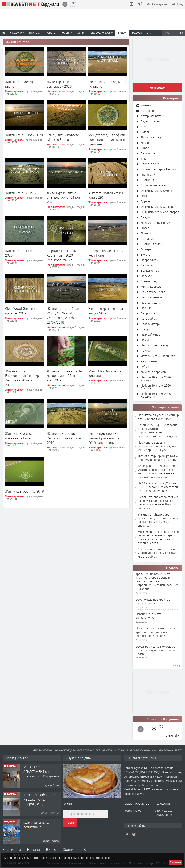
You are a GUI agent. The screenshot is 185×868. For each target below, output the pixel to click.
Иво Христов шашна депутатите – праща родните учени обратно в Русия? (157, 446)
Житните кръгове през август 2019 (106, 311)
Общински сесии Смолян (157, 191)
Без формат (149, 153)
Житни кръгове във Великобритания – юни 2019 (65, 438)
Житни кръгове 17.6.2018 (24, 491)
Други (145, 143)
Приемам (175, 862)
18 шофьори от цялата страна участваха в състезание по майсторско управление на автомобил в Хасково (158, 471)
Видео (51, 849)
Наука (145, 340)
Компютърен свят (153, 292)
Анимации (148, 265)
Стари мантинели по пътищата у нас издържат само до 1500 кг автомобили (159, 553)
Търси (70, 823)
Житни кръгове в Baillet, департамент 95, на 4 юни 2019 (65, 376)
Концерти (147, 111)
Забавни (147, 148)
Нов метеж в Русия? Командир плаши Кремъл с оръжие (158, 417)
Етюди (145, 329)
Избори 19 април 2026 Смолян (156, 387)
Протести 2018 (151, 303)
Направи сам (150, 260)
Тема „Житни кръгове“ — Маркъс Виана (65, 137)
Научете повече (99, 858)
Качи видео (157, 88)
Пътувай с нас (150, 335)
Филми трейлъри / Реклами (159, 169)
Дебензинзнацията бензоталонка (149, 616)
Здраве (146, 201)
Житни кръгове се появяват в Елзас (19, 436)
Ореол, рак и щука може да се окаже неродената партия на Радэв (155, 650)
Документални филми (156, 223)
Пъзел (145, 228)
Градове (136, 33)
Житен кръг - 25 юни (21, 193)
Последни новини (165, 407)
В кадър (146, 217)
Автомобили (149, 319)
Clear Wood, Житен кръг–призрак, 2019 (24, 311)
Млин (68, 804)
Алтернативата (151, 116)
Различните (149, 361)
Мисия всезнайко (153, 297)
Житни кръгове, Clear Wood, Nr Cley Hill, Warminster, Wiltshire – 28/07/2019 (64, 315)
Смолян (146, 132)
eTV (143, 127)
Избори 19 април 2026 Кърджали (156, 395)
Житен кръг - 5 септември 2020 (59, 84)
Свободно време (102, 33)
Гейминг (146, 367)
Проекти (146, 276)
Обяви (68, 849)
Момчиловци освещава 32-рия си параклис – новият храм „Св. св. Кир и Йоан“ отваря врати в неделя (158, 537)
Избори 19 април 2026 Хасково (156, 379)
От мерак (147, 249)
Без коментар (150, 271)
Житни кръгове (18, 42)
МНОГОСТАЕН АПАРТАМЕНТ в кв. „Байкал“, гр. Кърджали (41, 772)
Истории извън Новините (158, 356)
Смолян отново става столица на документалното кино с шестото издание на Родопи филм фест (158, 503)
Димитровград (151, 137)
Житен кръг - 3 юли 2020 (24, 135)
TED (143, 159)
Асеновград (149, 281)
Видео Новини (150, 121)
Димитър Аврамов (153, 372)
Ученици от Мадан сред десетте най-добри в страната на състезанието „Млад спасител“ (158, 520)
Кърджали (12, 849)
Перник (146, 308)
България (147, 180)
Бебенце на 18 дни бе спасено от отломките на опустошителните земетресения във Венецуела (158, 431)
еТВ (83, 849)
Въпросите (148, 313)
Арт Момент (149, 239)
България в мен (151, 244)
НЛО (144, 196)
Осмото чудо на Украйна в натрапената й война (153, 601)
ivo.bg (177, 666)
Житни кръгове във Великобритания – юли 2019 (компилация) (106, 438)
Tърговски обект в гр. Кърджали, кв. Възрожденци (40, 799)
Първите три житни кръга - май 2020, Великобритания (62, 255)
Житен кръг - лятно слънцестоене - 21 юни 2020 (64, 197)
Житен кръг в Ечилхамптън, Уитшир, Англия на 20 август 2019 (22, 378)
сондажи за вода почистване (36, 825)
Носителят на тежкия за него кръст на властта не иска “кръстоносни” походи (155, 632)
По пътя (146, 233)
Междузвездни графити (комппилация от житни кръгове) (107, 139)
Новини (67, 33)
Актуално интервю (153, 185)
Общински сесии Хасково (158, 207)
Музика (146, 105)
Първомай (148, 175)
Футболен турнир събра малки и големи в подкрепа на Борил (158, 458)
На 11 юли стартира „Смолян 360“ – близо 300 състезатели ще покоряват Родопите (158, 487)
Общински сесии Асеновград (160, 212)
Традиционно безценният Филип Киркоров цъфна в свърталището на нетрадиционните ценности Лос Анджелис (157, 581)
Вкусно (146, 255)
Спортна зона (150, 164)
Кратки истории (151, 324)
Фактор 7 (147, 351)
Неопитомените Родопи (157, 345)
